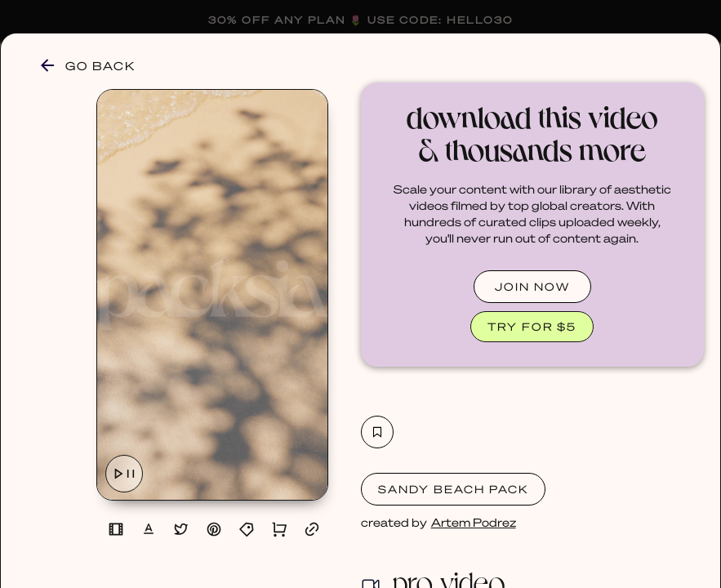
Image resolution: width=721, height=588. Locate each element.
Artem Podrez (474, 522)
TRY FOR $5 (532, 326)
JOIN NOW (532, 286)
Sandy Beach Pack (453, 489)
